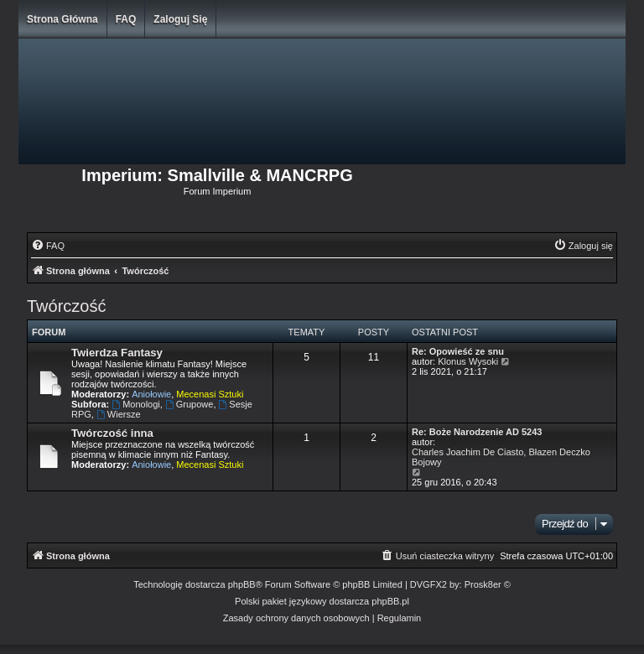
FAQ (126, 19)
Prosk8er (483, 584)
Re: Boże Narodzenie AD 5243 (477, 432)
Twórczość (66, 306)
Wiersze (119, 414)
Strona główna (62, 19)
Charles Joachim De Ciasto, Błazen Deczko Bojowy (501, 457)
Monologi (135, 404)
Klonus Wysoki (468, 361)
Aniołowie (151, 394)
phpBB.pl (390, 601)
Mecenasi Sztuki (210, 394)
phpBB (242, 584)
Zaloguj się (180, 19)
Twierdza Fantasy (117, 353)
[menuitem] (48, 246)
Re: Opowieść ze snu (458, 351)
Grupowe (189, 404)
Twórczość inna (112, 433)
